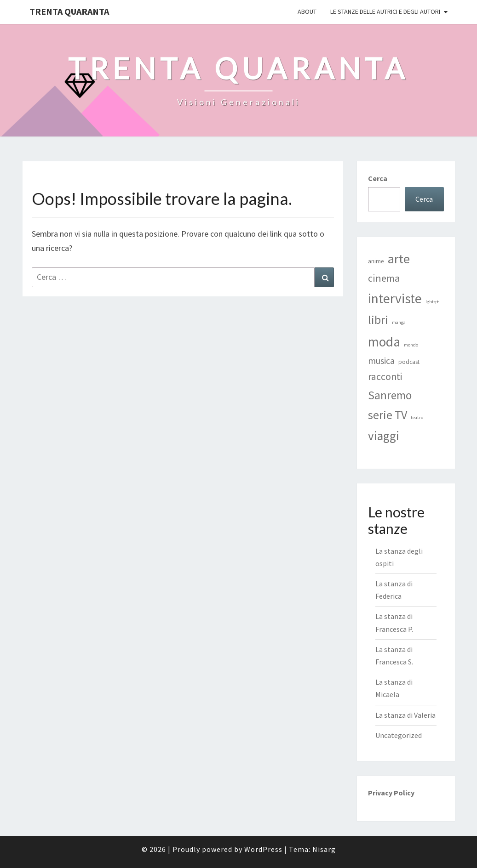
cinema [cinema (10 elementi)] (384, 278)
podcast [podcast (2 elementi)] (409, 362)
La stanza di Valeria (405, 715)
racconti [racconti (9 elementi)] (385, 377)
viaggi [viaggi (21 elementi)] (384, 436)
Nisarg (324, 849)
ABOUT (307, 11)
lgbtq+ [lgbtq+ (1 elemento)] (432, 302)
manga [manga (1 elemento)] (399, 322)
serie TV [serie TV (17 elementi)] (388, 415)
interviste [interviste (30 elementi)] (395, 298)
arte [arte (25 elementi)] (399, 259)
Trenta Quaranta (69, 11)
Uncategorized (399, 735)
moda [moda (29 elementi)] (384, 342)
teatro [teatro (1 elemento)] (417, 417)
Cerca (378, 178)
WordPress (263, 849)
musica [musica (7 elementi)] (381, 360)
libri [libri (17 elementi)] (378, 320)
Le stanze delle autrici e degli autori (385, 11)
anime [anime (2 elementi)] (376, 261)
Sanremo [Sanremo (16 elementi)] (390, 395)
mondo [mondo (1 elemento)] (411, 345)
